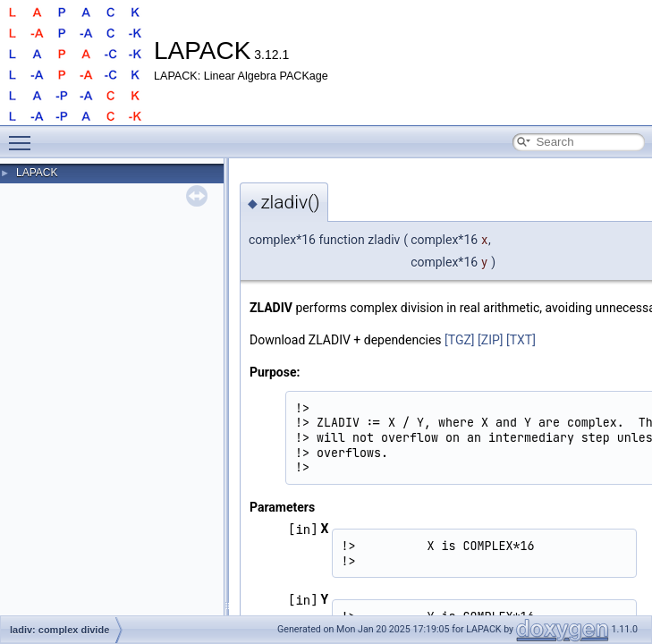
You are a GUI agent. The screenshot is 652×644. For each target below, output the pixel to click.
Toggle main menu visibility (24, 135)
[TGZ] (460, 340)
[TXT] (521, 340)
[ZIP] (490, 340)
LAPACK (37, 173)
